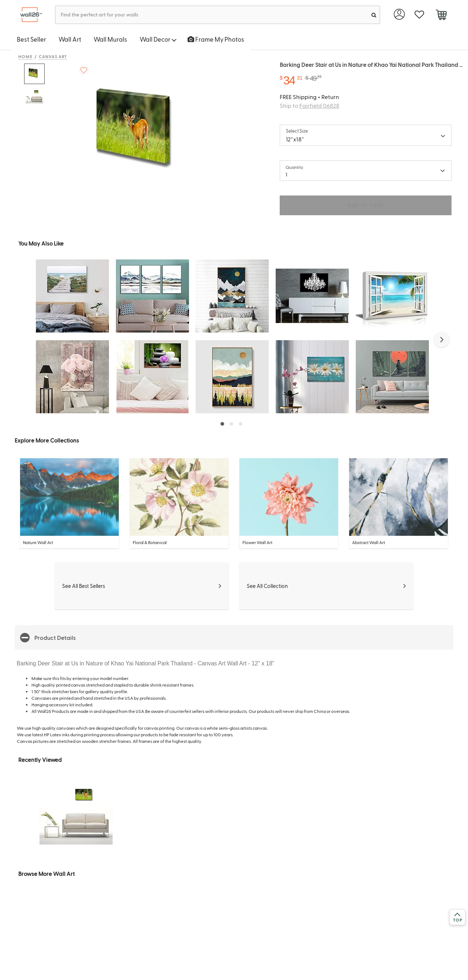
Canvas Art (53, 56)
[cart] (441, 16)
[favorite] (419, 15)
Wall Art (70, 39)
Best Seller (31, 39)
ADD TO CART (366, 205)
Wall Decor (158, 39)
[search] (374, 15)
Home (25, 56)
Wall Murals (110, 39)
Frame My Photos (216, 39)
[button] (442, 339)
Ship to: (310, 105)
